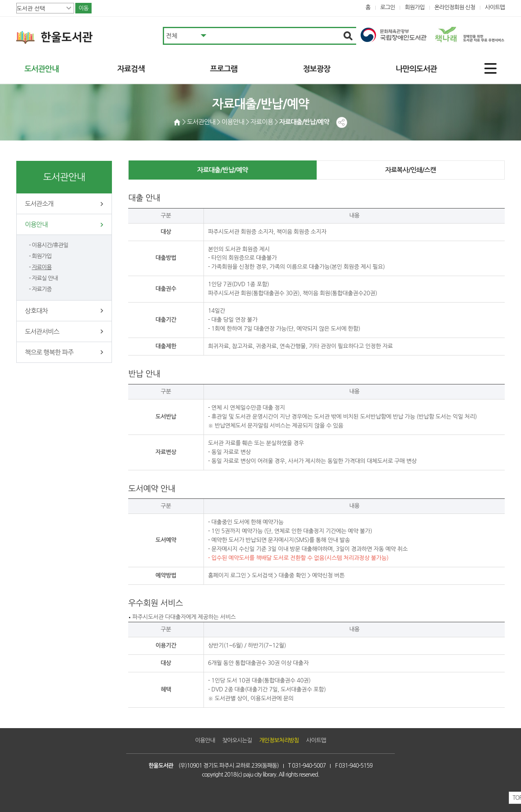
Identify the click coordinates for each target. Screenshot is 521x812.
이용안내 (36, 224)
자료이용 (42, 267)
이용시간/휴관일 (50, 245)
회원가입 (415, 7)
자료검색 (131, 69)
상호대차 (36, 311)
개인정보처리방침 (279, 740)
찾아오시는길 (237, 740)
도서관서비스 (42, 331)
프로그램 (224, 69)
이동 (83, 8)
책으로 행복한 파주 (49, 352)
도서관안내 (42, 69)
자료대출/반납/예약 (222, 170)
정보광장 (316, 69)
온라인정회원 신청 (455, 7)
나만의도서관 (416, 69)
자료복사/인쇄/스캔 (410, 170)
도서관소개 (39, 204)
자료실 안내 (45, 278)
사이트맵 (495, 7)
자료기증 (42, 289)
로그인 (388, 7)
